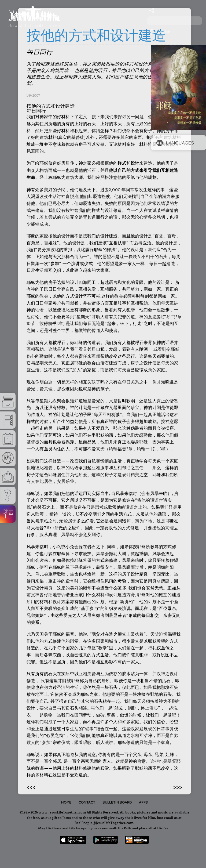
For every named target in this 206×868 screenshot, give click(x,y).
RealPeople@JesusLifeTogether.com (104, 822)
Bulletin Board (117, 802)
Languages (175, 143)
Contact (87, 802)
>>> (178, 787)
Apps (143, 802)
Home (66, 802)
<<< (31, 787)
